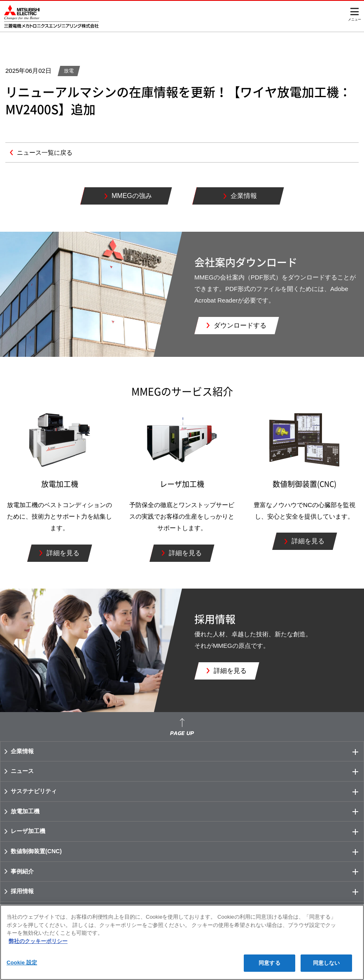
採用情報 (187, 892)
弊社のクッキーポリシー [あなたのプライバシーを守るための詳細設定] (38, 941)
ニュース (187, 771)
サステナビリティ (187, 791)
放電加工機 (187, 812)
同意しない (327, 963)
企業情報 (187, 752)
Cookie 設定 (22, 963)
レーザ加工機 (187, 831)
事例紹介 (187, 872)
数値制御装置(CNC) (187, 852)
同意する (269, 963)
